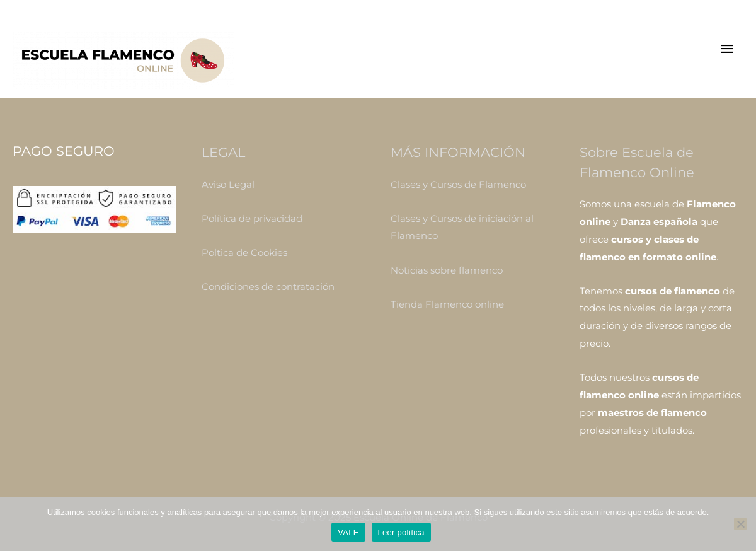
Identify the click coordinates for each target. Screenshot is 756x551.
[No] (740, 524)
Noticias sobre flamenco (447, 270)
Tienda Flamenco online (447, 304)
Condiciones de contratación (268, 287)
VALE (348, 532)
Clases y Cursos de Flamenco (458, 184)
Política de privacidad (252, 218)
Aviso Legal (228, 184)
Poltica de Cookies (244, 252)
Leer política (401, 532)
